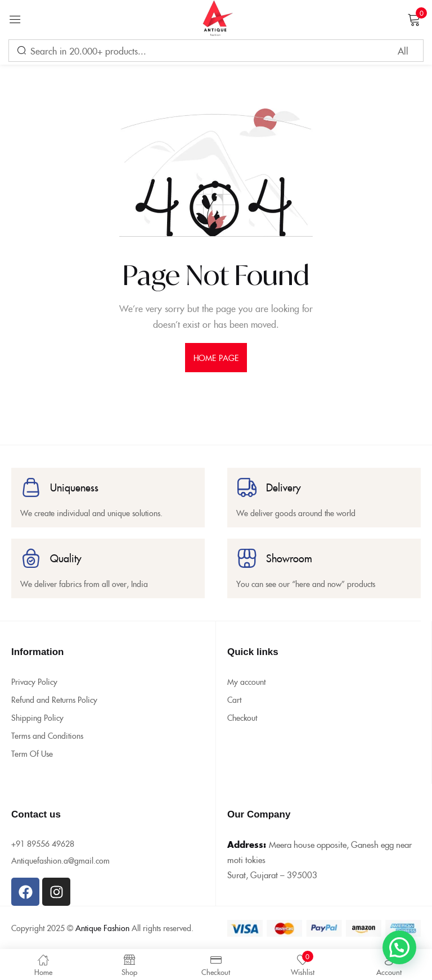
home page (216, 358)
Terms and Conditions (47, 735)
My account (246, 681)
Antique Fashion (102, 928)
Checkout (242, 717)
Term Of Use (32, 753)
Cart (234, 699)
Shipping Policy (37, 717)
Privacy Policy (34, 681)
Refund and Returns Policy (54, 699)
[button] (399, 947)
